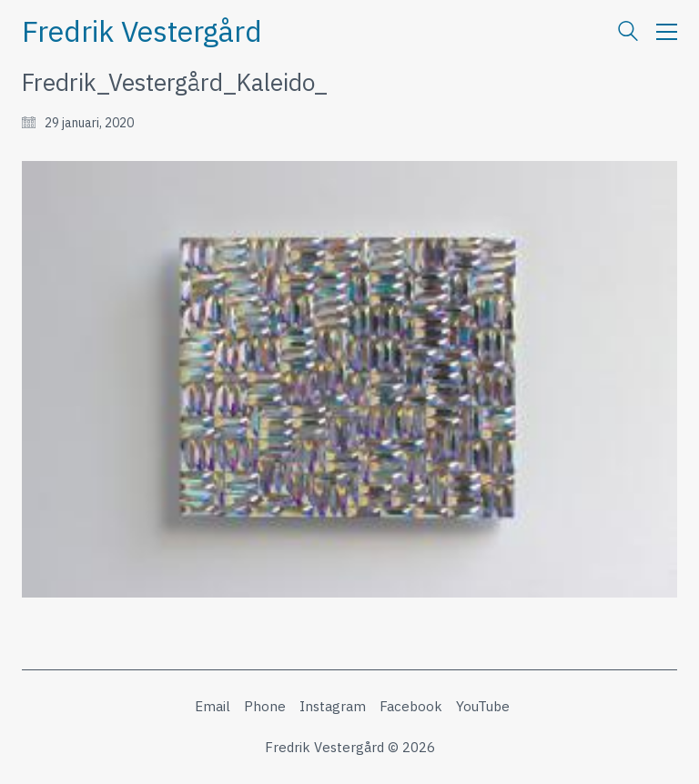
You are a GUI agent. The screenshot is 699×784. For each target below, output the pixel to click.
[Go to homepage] (142, 31)
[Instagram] (333, 707)
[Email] (213, 707)
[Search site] (628, 33)
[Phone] (265, 707)
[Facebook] (411, 707)
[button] (667, 32)
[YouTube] (483, 707)
